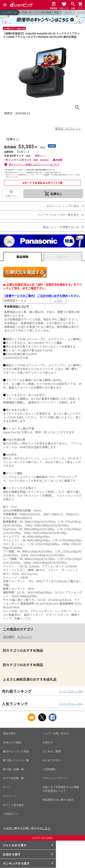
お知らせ (48, 742)
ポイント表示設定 (13, 805)
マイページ (10, 796)
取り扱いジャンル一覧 (16, 760)
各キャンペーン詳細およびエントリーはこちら (34, 164)
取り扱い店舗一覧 (13, 769)
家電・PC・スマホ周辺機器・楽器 (40, 12)
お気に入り (11, 196)
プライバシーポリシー (56, 778)
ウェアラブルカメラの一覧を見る (58, 215)
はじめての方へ (52, 760)
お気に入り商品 (12, 742)
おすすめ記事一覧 (13, 778)
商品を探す (10, 733)
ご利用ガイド (11, 814)
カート (7, 787)
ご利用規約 (49, 769)
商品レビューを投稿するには (61, 227)
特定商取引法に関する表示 (58, 800)
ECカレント (25, 637)
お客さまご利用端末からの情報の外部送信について (61, 789)
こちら (58, 300)
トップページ (9, 12)
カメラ (68, 12)
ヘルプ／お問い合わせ (56, 733)
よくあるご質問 (52, 751)
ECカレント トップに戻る (63, 206)
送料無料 (9, 637)
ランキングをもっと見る (71, 691)
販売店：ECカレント (68, 128)
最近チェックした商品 (16, 751)
